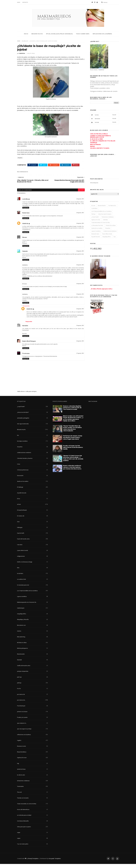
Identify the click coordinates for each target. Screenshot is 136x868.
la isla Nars (94, 208)
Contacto (25, 2)
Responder (26, 212)
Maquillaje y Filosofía (23, 623)
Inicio (19, 2)
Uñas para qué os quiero (105, 214)
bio (18, 439)
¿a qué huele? (95, 217)
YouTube (103, 122)
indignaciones (21, 560)
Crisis (19, 468)
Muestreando (21, 658)
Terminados (20, 790)
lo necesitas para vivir (97, 225)
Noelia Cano (26, 217)
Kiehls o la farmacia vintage (25, 566)
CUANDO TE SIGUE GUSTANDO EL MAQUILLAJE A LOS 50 (101, 136)
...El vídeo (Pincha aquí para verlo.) (101, 289)
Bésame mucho (37, 34)
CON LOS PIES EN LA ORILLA (99, 134)
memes (19, 635)
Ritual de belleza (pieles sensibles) (59, 34)
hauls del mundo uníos (23, 543)
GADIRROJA (94, 143)
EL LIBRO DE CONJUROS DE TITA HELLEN (103, 141)
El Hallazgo (20, 491)
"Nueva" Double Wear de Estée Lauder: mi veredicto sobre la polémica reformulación (72, 432)
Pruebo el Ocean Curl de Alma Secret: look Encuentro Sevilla (73, 451)
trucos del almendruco (23, 814)
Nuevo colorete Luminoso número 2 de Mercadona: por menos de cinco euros (72, 471)
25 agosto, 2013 (80, 255)
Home (19, 41)
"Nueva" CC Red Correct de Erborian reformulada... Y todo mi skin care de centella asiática (73, 462)
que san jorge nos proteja (24, 733)
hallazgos (20, 531)
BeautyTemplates (33, 863)
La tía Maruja (26, 203)
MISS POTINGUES (95, 145)
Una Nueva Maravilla (23, 825)
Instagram (103, 119)
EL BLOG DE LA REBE (96, 139)
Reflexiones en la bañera (102, 34)
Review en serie (95, 234)
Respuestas (26, 310)
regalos (19, 744)
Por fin (19, 693)
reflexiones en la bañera (24, 739)
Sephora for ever (96, 220)
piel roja (19, 681)
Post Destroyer (21, 710)
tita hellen (25, 330)
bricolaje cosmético (22, 445)
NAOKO (92, 146)
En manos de (21, 520)
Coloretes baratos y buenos (25, 462)
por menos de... (113, 206)
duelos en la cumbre (97, 228)
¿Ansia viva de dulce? (23, 416)
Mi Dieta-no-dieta (22, 647)
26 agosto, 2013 (80, 345)
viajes (19, 842)
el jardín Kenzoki (96, 237)
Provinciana (26, 357)
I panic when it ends (107, 234)
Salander (25, 255)
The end (19, 796)
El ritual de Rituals (22, 514)
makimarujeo (21, 612)
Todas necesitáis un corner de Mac (101, 223)
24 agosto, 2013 (80, 203)
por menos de (21, 698)
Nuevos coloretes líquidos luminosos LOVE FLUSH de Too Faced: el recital (72, 412)
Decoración (20, 480)
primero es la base (111, 225)
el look (93, 206)
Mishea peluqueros (22, 652)
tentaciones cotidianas (108, 217)
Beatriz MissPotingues (29, 345)
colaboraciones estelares (110, 231)
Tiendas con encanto (23, 802)
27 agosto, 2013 (80, 357)
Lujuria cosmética (96, 231)
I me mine (105, 220)
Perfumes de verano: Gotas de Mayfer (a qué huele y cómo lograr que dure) (73, 441)
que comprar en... (22, 727)
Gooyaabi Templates (55, 863)
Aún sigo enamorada (23, 428)
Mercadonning (21, 641)
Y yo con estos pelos (23, 848)
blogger (81, 194)
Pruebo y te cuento (22, 721)
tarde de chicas (21, 773)
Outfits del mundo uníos (24, 670)
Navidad (19, 664)
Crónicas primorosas (23, 474)
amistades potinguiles (23, 422)
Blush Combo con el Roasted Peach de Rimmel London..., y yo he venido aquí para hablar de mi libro (73, 422)
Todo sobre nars (83, 34)
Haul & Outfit (21, 537)
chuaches (108, 228)
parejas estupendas (23, 675)
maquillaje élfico (107, 237)
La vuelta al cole (21, 583)
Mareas (25, 241)
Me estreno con (21, 629)
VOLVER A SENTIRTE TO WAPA (100, 148)
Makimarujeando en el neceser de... (27, 606)
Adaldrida (25, 228)
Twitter (103, 115)
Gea (115, 237)
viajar (19, 837)
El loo (19, 503)
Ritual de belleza (22, 756)
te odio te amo (21, 779)
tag (18, 767)
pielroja (93, 214)
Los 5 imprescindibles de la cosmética (101, 211)
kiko (18, 572)
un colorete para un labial (24, 819)
